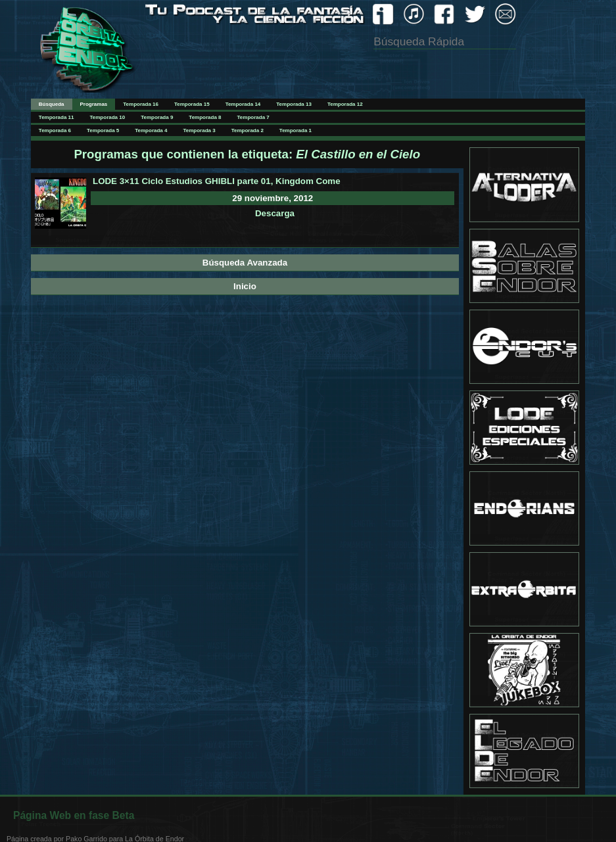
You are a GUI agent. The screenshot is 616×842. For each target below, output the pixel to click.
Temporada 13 (294, 104)
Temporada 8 (205, 117)
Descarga (275, 213)
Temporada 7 (253, 117)
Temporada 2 (248, 130)
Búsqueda (52, 104)
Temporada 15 (192, 104)
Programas (94, 104)
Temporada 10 (108, 117)
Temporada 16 (141, 104)
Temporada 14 (243, 104)
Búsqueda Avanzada (245, 263)
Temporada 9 (157, 117)
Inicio (245, 286)
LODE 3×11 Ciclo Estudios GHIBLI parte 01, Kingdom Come (217, 181)
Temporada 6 (55, 130)
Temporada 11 (57, 117)
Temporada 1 (296, 130)
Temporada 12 (345, 104)
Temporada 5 (103, 130)
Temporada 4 (151, 130)
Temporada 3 (199, 130)
